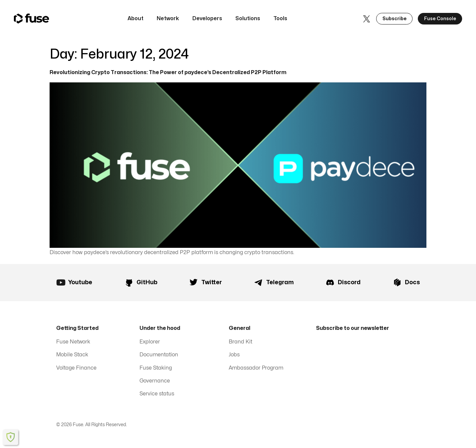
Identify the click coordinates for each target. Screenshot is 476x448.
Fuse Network (74, 342)
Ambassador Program (256, 369)
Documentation (159, 356)
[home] (32, 19)
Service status (157, 395)
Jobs (234, 356)
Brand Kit (241, 342)
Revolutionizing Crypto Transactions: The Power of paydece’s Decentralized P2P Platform (169, 72)
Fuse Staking (156, 369)
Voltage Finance (77, 369)
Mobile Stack (73, 356)
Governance (155, 382)
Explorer (150, 342)
